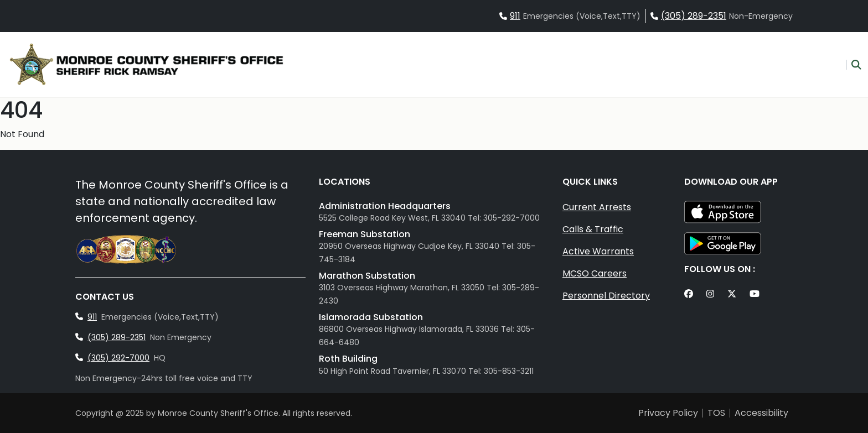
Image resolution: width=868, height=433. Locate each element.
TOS (716, 413)
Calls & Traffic (593, 229)
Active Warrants (598, 251)
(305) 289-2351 (694, 16)
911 (515, 16)
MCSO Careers (595, 273)
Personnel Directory (606, 296)
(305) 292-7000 (118, 358)
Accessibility (761, 413)
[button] (854, 65)
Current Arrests (597, 207)
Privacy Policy (668, 413)
